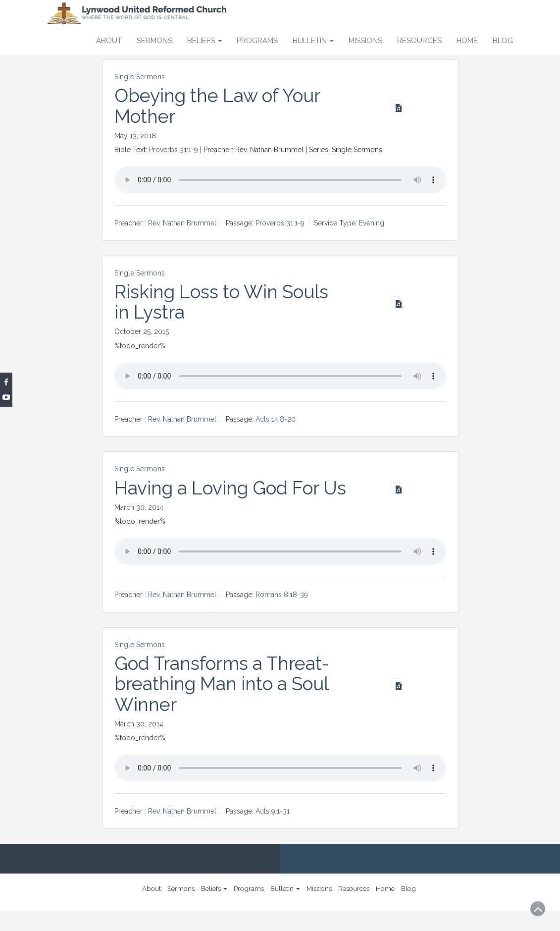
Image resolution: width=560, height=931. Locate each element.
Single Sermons (140, 77)
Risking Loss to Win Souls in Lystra (224, 302)
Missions (365, 41)
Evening (372, 223)
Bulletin (313, 41)
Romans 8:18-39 (282, 615)
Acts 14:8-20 (276, 419)
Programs (257, 41)
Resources (419, 41)
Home (467, 41)
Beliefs (204, 41)
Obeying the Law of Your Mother (220, 106)
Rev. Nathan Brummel (182, 223)
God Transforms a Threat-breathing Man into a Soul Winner (224, 704)
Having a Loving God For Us (219, 498)
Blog (503, 41)
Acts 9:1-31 (273, 832)
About (109, 41)
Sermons (154, 41)
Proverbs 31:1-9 (174, 150)
